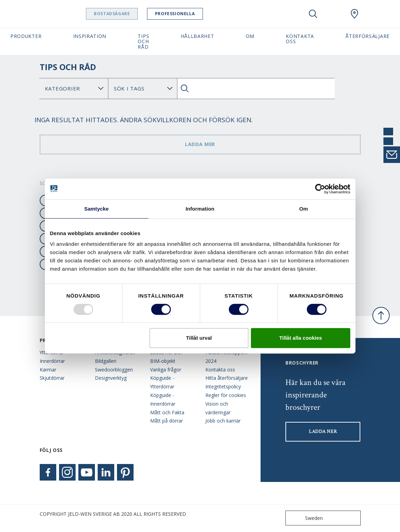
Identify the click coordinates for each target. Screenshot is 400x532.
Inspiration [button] (90, 36)
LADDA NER (323, 432)
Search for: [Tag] (143, 89)
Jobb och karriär (223, 421)
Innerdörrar (52, 361)
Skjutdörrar (52, 378)
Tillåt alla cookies (301, 338)
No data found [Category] (74, 89)
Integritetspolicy (223, 386)
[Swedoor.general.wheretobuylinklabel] (354, 14)
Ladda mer (200, 144)
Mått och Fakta (167, 412)
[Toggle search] (313, 14)
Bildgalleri (106, 361)
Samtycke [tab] (96, 209)
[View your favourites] (334, 14)
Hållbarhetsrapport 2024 (226, 357)
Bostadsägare (129, 14)
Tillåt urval (199, 338)
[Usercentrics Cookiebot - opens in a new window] (320, 189)
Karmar (48, 370)
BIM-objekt (163, 361)
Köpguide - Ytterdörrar (162, 382)
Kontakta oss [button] (300, 39)
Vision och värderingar (218, 408)
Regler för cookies (226, 395)
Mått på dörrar (167, 421)
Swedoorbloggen (114, 370)
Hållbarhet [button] (198, 36)
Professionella (192, 14)
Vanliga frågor (166, 370)
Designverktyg (111, 378)
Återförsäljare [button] (368, 36)
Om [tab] (304, 209)
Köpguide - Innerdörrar (163, 399)
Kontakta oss (220, 370)
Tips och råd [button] (143, 41)
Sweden (306, 518)
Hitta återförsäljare (227, 378)
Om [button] (250, 36)
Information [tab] (200, 209)
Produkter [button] (26, 36)
